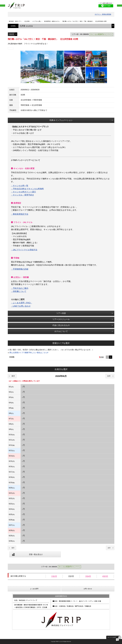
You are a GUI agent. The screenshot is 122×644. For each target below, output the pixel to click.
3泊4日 (88, 576)
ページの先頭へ (114, 637)
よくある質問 (34, 589)
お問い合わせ (88, 589)
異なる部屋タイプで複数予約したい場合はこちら (28, 353)
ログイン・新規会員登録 (103, 14)
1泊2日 (54, 576)
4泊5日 (105, 576)
